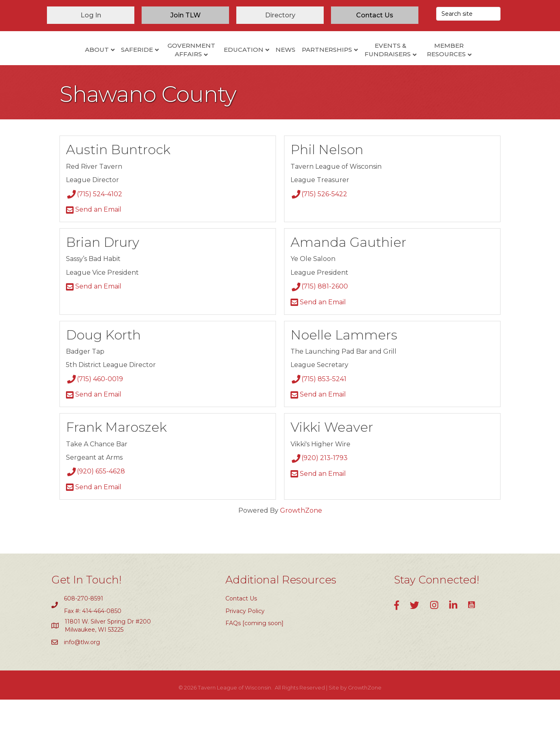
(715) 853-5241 (318, 413)
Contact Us (241, 633)
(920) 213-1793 (319, 493)
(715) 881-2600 (319, 321)
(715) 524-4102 (94, 228)
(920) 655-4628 (95, 506)
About (63, 65)
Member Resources (480, 65)
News (319, 65)
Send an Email (94, 244)
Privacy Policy (245, 645)
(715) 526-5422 (319, 228)
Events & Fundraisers (421, 65)
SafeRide (103, 65)
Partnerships (361, 65)
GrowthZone (301, 545)
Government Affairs (158, 65)
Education (210, 65)
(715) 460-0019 (94, 413)
